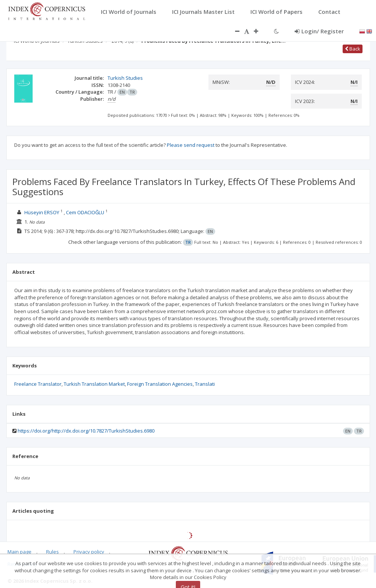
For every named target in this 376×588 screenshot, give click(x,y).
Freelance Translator (38, 384)
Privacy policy (89, 552)
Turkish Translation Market (94, 384)
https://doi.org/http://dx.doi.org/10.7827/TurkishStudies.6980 (86, 431)
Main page (19, 552)
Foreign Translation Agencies (160, 384)
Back (353, 49)
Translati (205, 384)
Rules (52, 552)
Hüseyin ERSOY (42, 212)
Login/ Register (319, 31)
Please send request (191, 145)
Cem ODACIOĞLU (85, 212)
